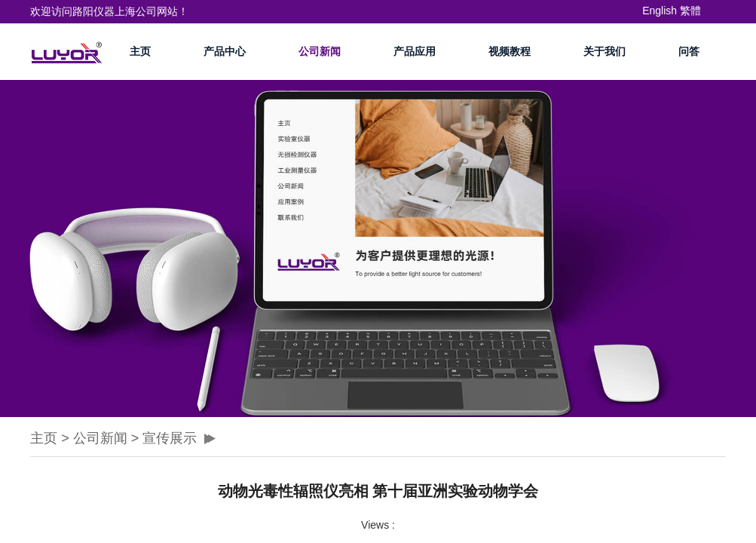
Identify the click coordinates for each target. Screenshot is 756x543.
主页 (140, 51)
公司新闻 (320, 51)
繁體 (690, 11)
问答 (689, 51)
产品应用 (415, 51)
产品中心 (225, 51)
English (660, 11)
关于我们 (604, 51)
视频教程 (510, 51)
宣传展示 (170, 438)
